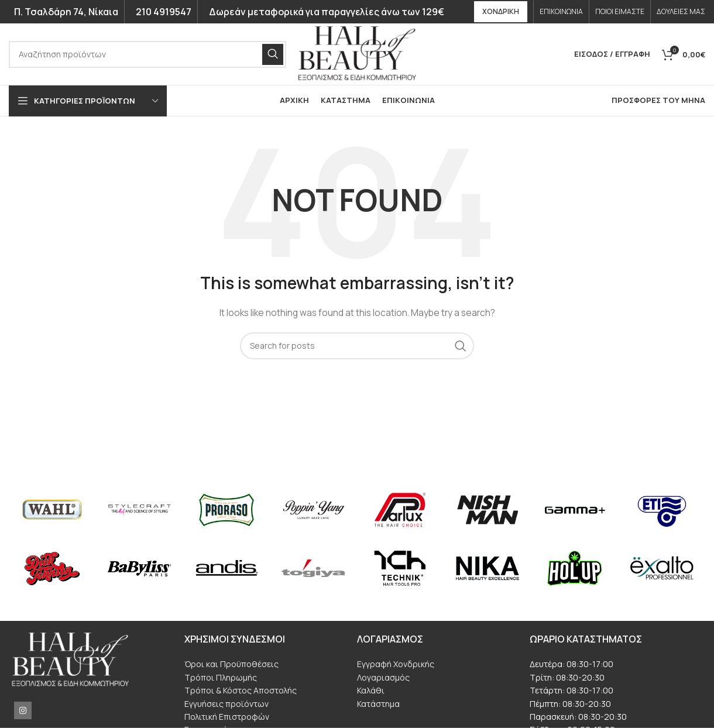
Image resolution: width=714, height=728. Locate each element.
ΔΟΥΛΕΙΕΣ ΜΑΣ (681, 11)
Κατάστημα (378, 704)
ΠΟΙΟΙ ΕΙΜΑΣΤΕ (620, 11)
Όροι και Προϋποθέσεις (231, 664)
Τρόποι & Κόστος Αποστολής (241, 690)
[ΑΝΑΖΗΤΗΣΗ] (147, 54)
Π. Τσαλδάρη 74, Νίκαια (63, 12)
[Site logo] (357, 53)
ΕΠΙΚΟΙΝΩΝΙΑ (561, 11)
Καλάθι (371, 690)
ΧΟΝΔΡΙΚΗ (501, 11)
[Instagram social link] (23, 710)
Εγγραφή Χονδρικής (396, 664)
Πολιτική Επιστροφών (227, 717)
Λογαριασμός (383, 677)
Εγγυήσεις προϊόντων (226, 704)
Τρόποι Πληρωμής (221, 677)
